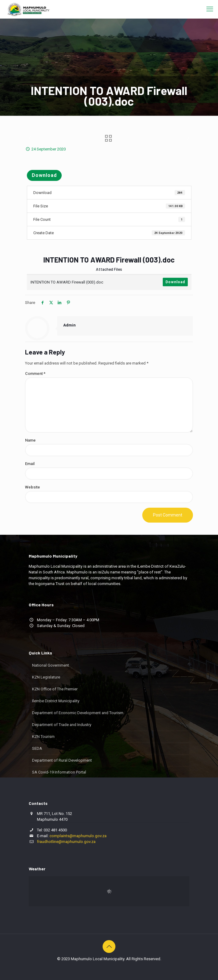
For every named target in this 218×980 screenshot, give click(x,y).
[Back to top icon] (109, 947)
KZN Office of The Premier (55, 689)
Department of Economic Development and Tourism (78, 713)
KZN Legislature (46, 677)
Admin (69, 325)
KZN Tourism (43, 737)
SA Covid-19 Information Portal (59, 772)
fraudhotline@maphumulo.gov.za (66, 842)
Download (44, 175)
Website (33, 487)
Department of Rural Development (62, 760)
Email (30, 464)
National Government (51, 665)
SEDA (37, 748)
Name (30, 440)
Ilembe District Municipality (56, 701)
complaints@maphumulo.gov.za (78, 836)
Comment (35, 374)
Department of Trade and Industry (62, 725)
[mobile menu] (210, 9)
